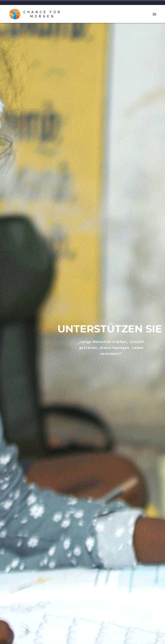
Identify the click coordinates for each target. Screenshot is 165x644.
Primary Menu (154, 14)
